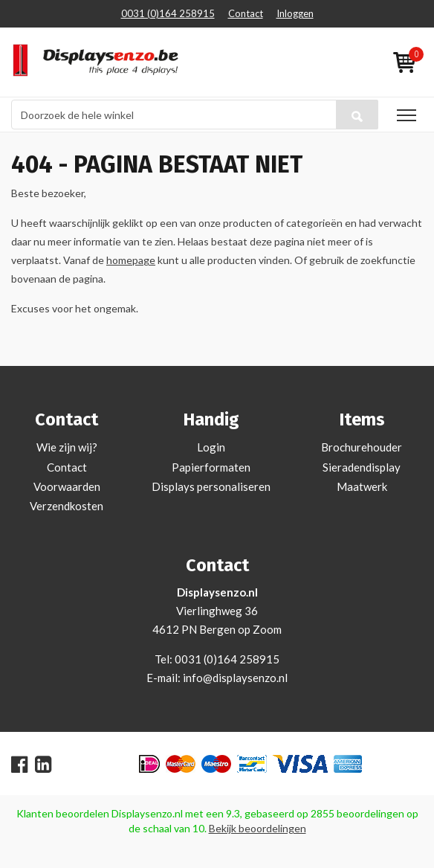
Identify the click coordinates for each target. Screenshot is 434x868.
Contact (246, 13)
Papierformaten (211, 467)
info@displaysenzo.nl (235, 678)
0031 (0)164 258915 (168, 13)
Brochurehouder (362, 447)
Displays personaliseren (211, 486)
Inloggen (295, 13)
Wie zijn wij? (67, 447)
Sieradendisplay (362, 467)
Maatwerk (362, 486)
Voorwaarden (67, 486)
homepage (131, 260)
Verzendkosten (67, 506)
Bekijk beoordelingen (258, 828)
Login (211, 447)
